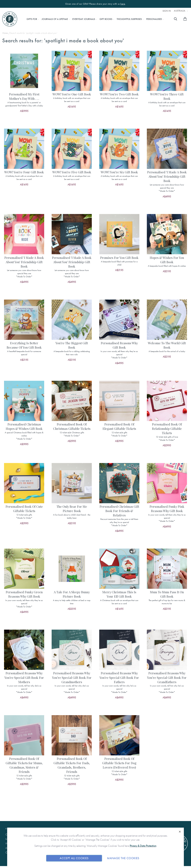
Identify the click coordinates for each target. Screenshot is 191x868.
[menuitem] (32, 19)
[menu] (94, 19)
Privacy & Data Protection (143, 846)
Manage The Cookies (123, 858)
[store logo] (10, 19)
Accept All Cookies (74, 858)
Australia (180, 11)
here (123, 4)
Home (5, 33)
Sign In (167, 11)
